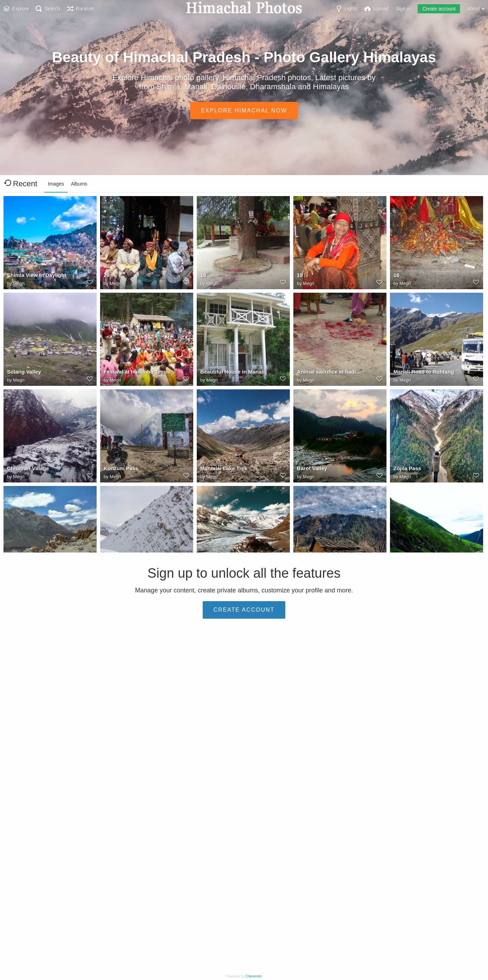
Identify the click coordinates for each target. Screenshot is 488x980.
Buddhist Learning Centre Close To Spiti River (235, 567)
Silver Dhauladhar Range (36, 760)
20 (106, 277)
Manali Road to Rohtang (422, 373)
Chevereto (254, 976)
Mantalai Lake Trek (222, 470)
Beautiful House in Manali (230, 373)
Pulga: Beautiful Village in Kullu (41, 663)
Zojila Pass (406, 470)
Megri (19, 284)
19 (300, 277)
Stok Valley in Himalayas (229, 760)
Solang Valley (23, 373)
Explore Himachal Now (244, 110)
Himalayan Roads (317, 663)
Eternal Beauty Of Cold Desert (331, 760)
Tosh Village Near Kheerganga (331, 567)
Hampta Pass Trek (415, 567)
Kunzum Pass (120, 470)
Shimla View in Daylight (34, 277)
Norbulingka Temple (127, 856)
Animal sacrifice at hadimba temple (331, 373)
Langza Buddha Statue (130, 663)
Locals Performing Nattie (423, 663)
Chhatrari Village (26, 470)
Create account (439, 9)
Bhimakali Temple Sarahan (231, 663)
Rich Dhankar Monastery (36, 567)
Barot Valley (311, 470)
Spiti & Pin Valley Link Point (136, 567)
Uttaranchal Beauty (29, 856)
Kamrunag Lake (122, 760)
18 (203, 277)
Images (56, 184)
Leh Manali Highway (417, 760)
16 (396, 277)
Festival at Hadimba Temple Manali (138, 373)
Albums (79, 184)
